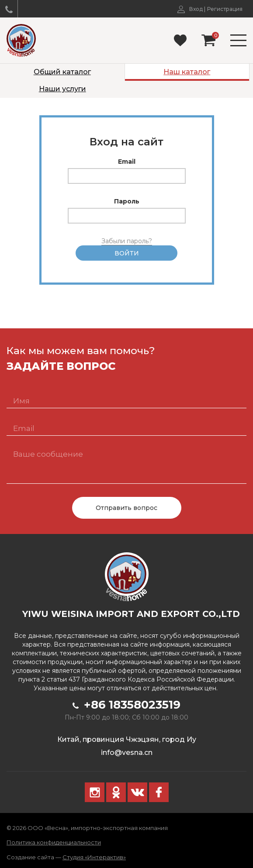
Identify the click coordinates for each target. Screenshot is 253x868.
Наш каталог (187, 72)
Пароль (127, 201)
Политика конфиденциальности (54, 842)
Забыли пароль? (127, 241)
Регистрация (225, 9)
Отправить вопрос (126, 508)
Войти (127, 253)
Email (127, 162)
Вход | (191, 9)
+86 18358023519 (126, 705)
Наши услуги (62, 89)
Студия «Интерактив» (94, 857)
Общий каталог (62, 72)
